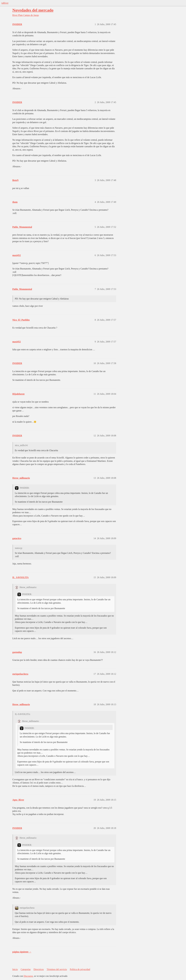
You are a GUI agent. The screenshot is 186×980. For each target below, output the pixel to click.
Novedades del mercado (33, 10)
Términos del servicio (57, 969)
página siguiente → (22, 952)
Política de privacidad (80, 969)
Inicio (15, 969)
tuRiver (5, 3)
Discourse (28, 976)
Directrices (39, 969)
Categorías (26, 969)
